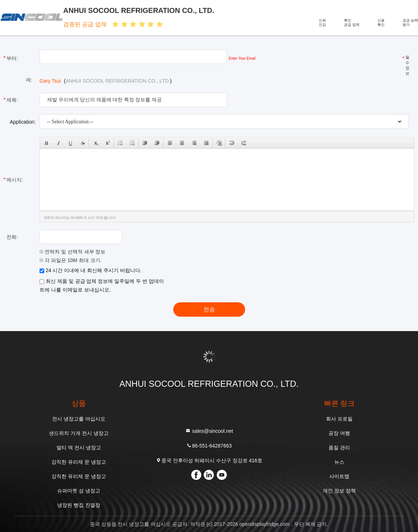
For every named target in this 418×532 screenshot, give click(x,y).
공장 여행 (339, 433)
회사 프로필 (339, 419)
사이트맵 (339, 476)
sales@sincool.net (209, 431)
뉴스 (339, 462)
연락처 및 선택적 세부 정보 (72, 252)
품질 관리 (339, 448)
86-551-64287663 (209, 446)
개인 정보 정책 (339, 491)
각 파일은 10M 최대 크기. (71, 260)
